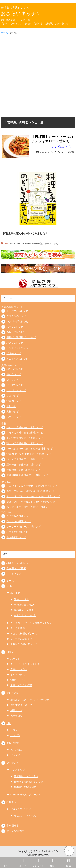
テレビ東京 (13, 743)
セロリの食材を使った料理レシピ (25, 427)
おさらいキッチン (21, 13)
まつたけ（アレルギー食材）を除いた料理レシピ (33, 496)
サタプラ (15, 735)
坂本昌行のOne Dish (25, 787)
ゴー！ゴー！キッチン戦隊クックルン (31, 623)
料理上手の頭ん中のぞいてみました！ (25, 234)
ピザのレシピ (14, 353)
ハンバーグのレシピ (17, 321)
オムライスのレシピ (17, 359)
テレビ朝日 (13, 693)
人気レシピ (38, 862)
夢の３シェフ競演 (24, 610)
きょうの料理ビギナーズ (24, 634)
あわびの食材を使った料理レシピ (25, 438)
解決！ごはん (21, 599)
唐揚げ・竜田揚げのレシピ (21, 337)
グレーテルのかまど (21, 639)
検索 (68, 862)
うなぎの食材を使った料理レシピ (25, 433)
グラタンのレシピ (16, 316)
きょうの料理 (18, 628)
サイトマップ (14, 574)
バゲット (15, 659)
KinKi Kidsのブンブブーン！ (26, 795)
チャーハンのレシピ (17, 311)
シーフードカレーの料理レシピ (24, 527)
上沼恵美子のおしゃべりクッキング (30, 700)
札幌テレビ (13, 802)
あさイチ (15, 593)
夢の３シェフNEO (24, 605)
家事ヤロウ (16, 716)
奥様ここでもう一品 (25, 816)
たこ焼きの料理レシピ (19, 516)
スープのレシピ (15, 327)
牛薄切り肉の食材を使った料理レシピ (27, 475)
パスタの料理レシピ (17, 532)
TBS (9, 723)
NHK (9, 586)
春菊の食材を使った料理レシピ (24, 470)
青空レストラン (19, 669)
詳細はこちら (51, 244)
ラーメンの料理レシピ (19, 521)
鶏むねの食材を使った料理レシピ (25, 443)
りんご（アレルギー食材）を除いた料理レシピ (32, 486)
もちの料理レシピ (16, 537)
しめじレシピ (14, 417)
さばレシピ (13, 396)
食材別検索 (13, 826)
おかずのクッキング (21, 705)
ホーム (23, 862)
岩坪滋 (71, 152)
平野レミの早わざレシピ (24, 644)
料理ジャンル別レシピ (19, 563)
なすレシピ (13, 380)
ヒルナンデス (18, 675)
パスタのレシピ (15, 343)
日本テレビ (13, 652)
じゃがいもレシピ (16, 390)
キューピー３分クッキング (25, 664)
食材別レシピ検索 (16, 568)
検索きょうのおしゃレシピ (29, 782)
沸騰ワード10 (18, 680)
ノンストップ (18, 770)
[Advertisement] (38, 75)
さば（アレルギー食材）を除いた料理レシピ (31, 491)
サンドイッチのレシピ (19, 348)
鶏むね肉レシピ (15, 369)
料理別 (53, 862)
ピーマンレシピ (15, 385)
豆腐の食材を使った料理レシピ (24, 465)
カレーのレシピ (15, 332)
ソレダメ (15, 755)
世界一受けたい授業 (21, 685)
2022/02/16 (45, 152)
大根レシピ (13, 412)
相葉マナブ (16, 710)
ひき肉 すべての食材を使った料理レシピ (29, 454)
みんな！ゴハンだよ (25, 615)
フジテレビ (13, 763)
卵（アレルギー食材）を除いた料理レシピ (30, 507)
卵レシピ (11, 406)
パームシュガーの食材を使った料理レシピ (30, 449)
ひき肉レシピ (14, 401)
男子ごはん (16, 750)
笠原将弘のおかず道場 (26, 776)
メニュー (8, 862)
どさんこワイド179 (21, 809)
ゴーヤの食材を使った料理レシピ (25, 459)
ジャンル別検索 (15, 831)
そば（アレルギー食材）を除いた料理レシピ (31, 502)
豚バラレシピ (14, 374)
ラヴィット (60, 152)
